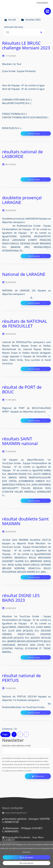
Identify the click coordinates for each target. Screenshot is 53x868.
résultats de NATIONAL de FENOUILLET (25, 323)
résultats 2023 (31, 20)
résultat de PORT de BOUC (22, 389)
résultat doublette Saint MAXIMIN (25, 521)
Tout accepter (27, 857)
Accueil (10, 20)
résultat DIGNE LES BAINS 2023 (21, 598)
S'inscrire (38, 776)
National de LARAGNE (24, 274)
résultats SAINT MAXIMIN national (20, 441)
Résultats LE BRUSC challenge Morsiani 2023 (26, 45)
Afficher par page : (14, 27)
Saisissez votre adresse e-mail (16, 746)
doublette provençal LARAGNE (22, 200)
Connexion (42, 3)
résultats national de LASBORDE (22, 154)
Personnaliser (26, 863)
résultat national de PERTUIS (21, 678)
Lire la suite (36, 133)
